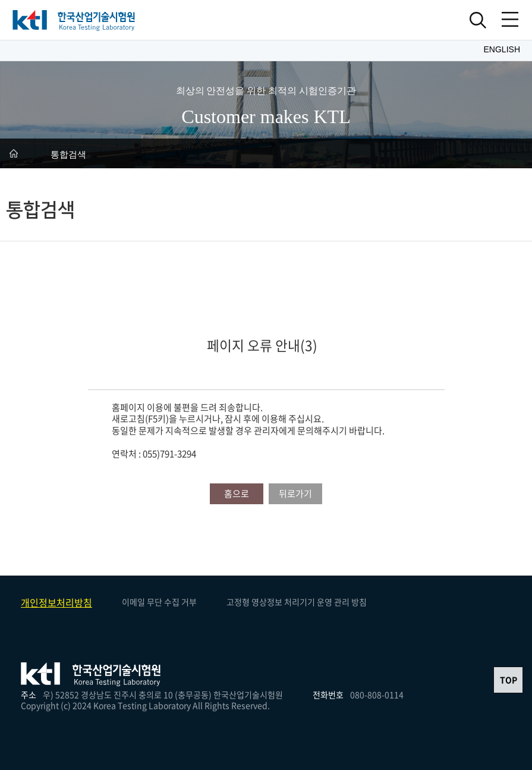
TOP (509, 680)
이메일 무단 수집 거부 (159, 602)
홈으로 (237, 494)
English (502, 49)
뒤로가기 (295, 494)
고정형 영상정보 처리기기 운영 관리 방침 (297, 602)
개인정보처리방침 (56, 602)
